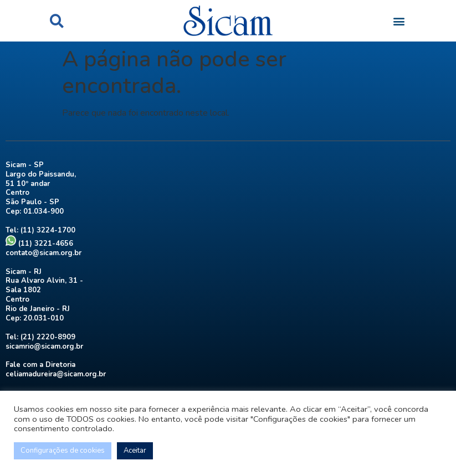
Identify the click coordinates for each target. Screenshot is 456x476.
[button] (57, 21)
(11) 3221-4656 (39, 244)
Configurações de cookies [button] (63, 451)
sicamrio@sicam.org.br (44, 346)
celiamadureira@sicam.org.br (56, 374)
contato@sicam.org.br (43, 253)
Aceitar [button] (135, 451)
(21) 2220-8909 (48, 337)
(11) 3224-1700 (48, 230)
